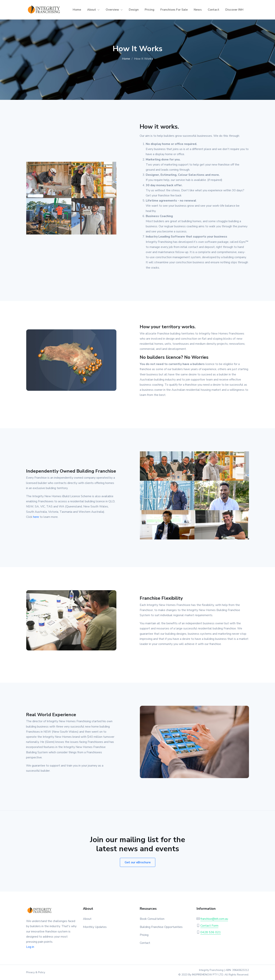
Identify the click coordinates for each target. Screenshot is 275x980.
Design (134, 10)
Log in (30, 947)
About (92, 10)
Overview (112, 10)
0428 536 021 (211, 932)
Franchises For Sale (174, 10)
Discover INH (234, 10)
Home (77, 10)
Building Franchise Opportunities (161, 927)
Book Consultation (152, 919)
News (198, 10)
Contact (214, 10)
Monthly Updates (95, 927)
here (34, 517)
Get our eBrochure (138, 862)
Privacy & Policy (36, 972)
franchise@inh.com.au (214, 919)
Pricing (150, 10)
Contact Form (209, 926)
